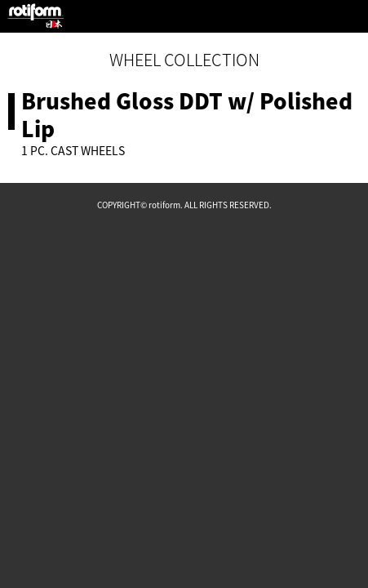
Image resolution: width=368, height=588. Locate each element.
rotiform (36, 16)
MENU (352, 16)
